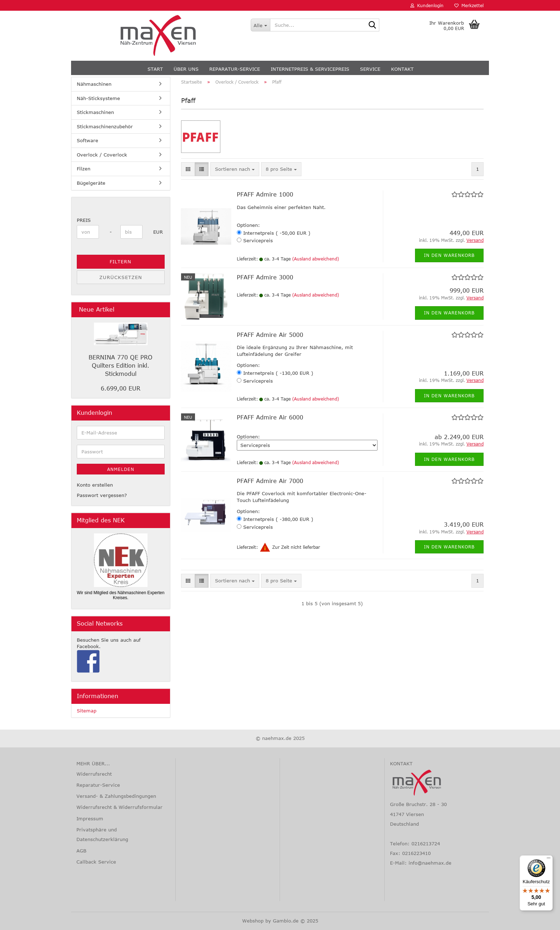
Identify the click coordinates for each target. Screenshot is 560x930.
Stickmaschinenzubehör (105, 126)
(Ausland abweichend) (316, 259)
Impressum (90, 819)
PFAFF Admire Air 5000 (270, 335)
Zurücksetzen (121, 277)
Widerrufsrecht (94, 774)
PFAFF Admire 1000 (265, 194)
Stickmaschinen (95, 112)
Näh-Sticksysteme (98, 98)
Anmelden (121, 469)
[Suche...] (261, 25)
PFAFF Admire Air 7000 (270, 481)
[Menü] (549, 860)
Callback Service (96, 862)
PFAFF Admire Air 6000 (270, 417)
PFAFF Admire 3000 (265, 277)
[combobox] (235, 169)
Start (155, 69)
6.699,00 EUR (121, 388)
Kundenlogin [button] (427, 5)
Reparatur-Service (235, 69)
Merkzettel (469, 5)
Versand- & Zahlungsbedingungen (116, 796)
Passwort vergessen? (102, 495)
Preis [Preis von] (84, 220)
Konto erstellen (95, 485)
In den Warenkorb (449, 255)
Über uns (186, 69)
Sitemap (87, 711)
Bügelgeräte (91, 183)
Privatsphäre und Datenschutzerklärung (102, 834)
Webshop (253, 921)
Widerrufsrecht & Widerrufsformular (119, 807)
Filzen (84, 169)
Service (370, 69)
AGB (81, 851)
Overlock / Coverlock (102, 155)
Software (87, 140)
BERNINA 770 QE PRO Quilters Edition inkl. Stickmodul (121, 365)
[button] (188, 169)
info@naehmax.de (430, 863)
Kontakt (402, 69)
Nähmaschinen (94, 84)
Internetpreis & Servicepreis (310, 69)
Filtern (121, 262)
